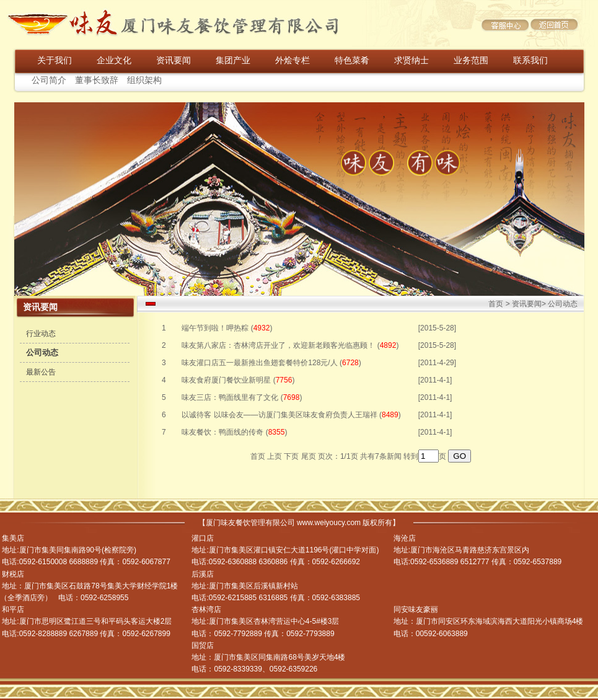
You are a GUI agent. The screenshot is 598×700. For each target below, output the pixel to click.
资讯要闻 (174, 60)
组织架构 (144, 80)
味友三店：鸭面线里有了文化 (230, 397)
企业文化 (114, 60)
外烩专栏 (292, 60)
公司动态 (42, 352)
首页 (496, 304)
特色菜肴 (352, 60)
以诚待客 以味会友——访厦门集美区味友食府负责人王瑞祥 (279, 415)
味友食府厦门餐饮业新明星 (226, 380)
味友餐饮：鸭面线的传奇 (222, 432)
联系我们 (530, 60)
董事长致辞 (97, 80)
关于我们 (55, 60)
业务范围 (471, 60)
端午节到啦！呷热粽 (215, 328)
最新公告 (41, 372)
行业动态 (41, 334)
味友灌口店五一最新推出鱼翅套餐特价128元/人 (259, 363)
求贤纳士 (411, 60)
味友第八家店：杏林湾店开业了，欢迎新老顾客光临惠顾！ (278, 345)
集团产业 (233, 60)
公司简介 (49, 80)
